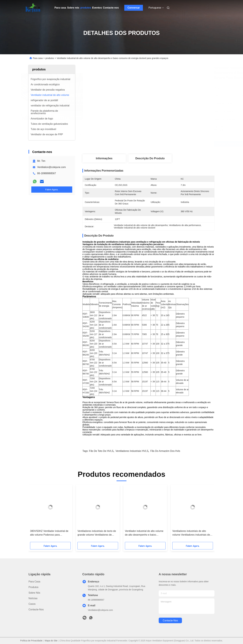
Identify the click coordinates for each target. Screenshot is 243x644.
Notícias (33, 598)
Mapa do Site (51, 641)
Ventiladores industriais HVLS (132, 451)
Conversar (134, 8)
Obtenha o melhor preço (167, 144)
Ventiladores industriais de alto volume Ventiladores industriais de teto (191, 533)
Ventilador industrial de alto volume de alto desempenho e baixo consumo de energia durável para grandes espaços (144, 533)
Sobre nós (73, 8)
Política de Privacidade (31, 641)
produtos (86, 8)
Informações (104, 158)
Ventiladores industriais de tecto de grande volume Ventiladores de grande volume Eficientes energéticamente (97, 533)
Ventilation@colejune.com (51, 167)
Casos (32, 604)
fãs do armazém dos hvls (165, 451)
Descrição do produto (150, 158)
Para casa (60, 8)
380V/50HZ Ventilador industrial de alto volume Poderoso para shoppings (49, 533)
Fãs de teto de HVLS (101, 451)
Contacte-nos (111, 8)
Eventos (97, 8)
